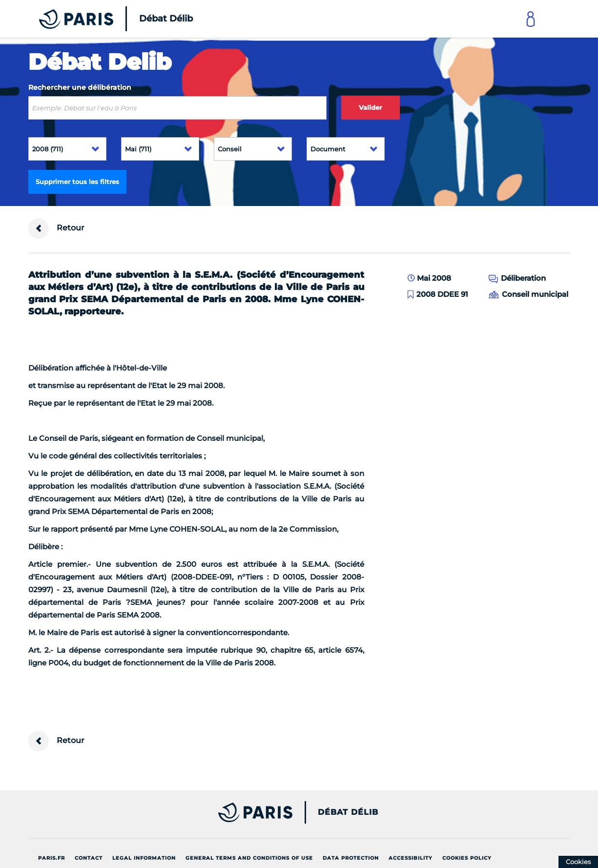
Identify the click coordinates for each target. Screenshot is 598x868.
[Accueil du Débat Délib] (103, 19)
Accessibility (411, 858)
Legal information (144, 858)
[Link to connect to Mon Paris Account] (531, 19)
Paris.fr (52, 858)
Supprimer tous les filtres (77, 182)
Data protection (351, 858)
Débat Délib (348, 812)
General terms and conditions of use (249, 858)
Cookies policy (467, 858)
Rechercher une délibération (80, 87)
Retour (56, 228)
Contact (89, 858)
